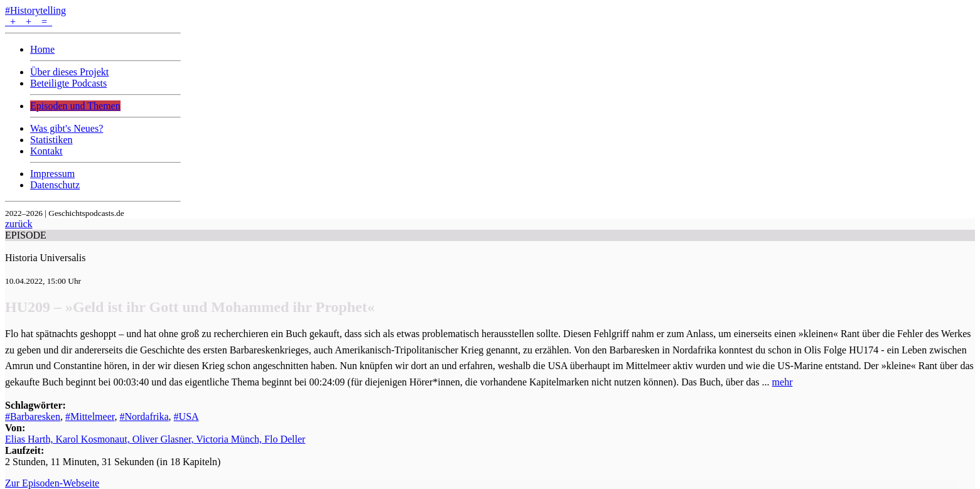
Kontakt (46, 151)
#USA (186, 416)
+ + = (29, 22)
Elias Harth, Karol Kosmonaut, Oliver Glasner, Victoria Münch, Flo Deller (155, 439)
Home (42, 49)
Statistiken (51, 140)
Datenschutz (55, 185)
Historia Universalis (45, 258)
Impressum (52, 174)
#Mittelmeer (90, 416)
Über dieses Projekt (69, 72)
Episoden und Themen (75, 106)
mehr (783, 382)
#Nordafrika (144, 416)
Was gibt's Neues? (67, 128)
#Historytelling (35, 10)
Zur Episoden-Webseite (52, 483)
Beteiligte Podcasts (68, 83)
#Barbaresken (33, 416)
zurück (19, 224)
